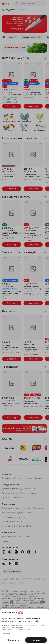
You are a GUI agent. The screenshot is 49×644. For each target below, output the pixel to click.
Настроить (6, 633)
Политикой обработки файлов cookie (16, 629)
